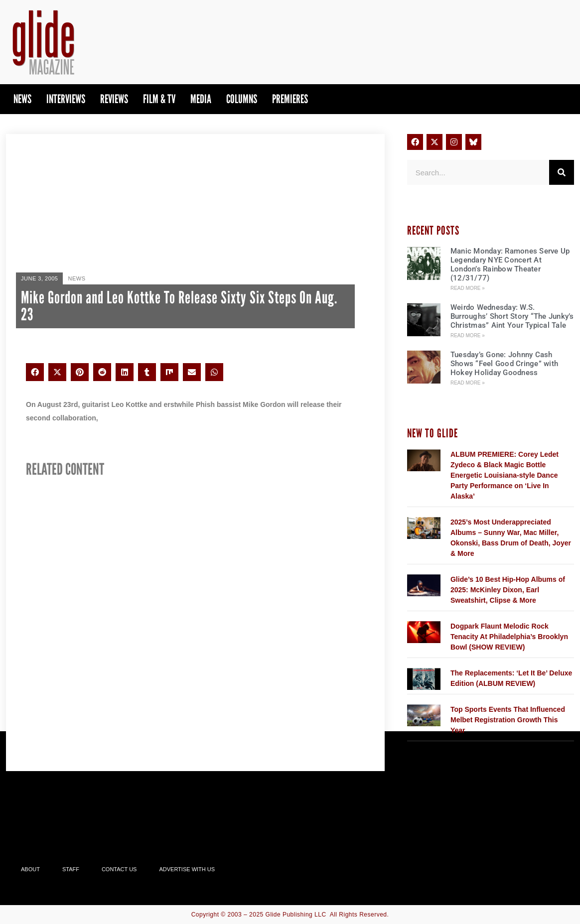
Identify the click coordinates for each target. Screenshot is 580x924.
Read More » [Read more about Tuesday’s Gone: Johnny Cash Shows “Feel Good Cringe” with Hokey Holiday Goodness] (468, 383)
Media (201, 99)
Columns (242, 99)
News (22, 99)
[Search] (562, 172)
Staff (71, 869)
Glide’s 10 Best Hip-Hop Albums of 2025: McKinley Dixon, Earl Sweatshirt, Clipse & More (508, 590)
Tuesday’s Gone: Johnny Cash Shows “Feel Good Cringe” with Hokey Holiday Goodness (504, 364)
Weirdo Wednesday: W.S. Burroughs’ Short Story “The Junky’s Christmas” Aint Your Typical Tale (512, 316)
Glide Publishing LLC (296, 915)
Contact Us (119, 869)
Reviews (114, 99)
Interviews (66, 99)
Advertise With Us (187, 869)
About (30, 869)
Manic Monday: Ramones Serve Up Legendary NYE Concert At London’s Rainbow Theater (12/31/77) (510, 264)
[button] (35, 372)
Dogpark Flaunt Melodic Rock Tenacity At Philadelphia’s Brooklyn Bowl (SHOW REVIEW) (509, 637)
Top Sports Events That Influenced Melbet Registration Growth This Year (508, 720)
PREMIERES (290, 99)
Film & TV (159, 99)
